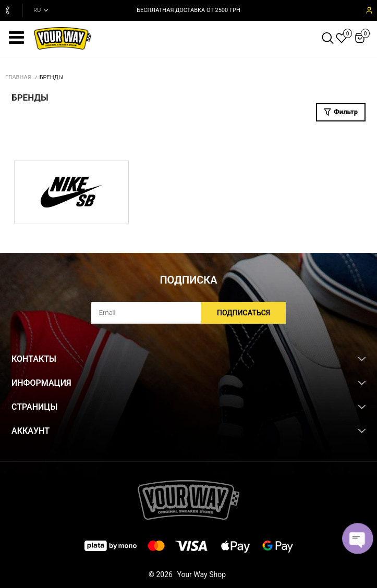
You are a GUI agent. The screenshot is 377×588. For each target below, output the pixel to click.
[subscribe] (189, 313)
